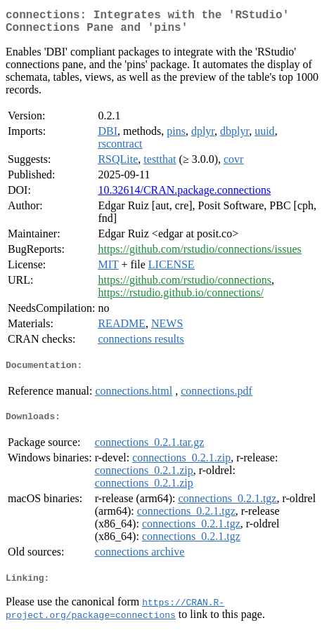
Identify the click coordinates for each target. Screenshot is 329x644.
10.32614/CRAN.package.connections (184, 196)
